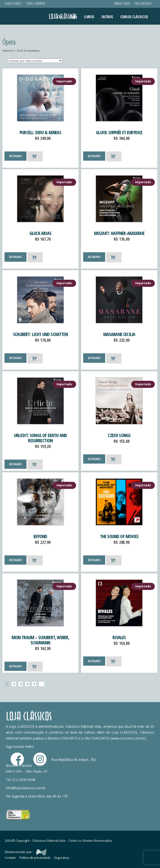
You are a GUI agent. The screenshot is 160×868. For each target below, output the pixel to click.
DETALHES (15, 156)
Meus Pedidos (143, 3)
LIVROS (89, 17)
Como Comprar (35, 3)
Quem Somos (13, 3)
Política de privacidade (35, 858)
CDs (60, 17)
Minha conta (122, 3)
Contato (10, 858)
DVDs (73, 17)
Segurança (62, 858)
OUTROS (107, 17)
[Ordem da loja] (35, 61)
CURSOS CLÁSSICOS (134, 17)
